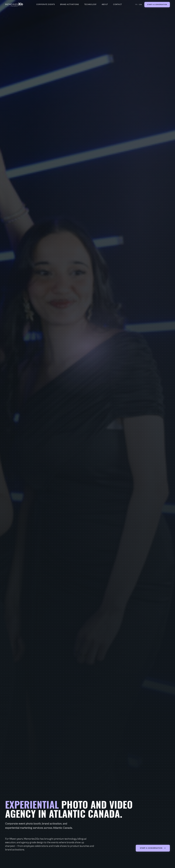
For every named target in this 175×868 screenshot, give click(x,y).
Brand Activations (70, 5)
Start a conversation (157, 5)
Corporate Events (46, 5)
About (105, 5)
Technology (90, 5)
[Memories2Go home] (14, 5)
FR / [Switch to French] (139, 5)
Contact (118, 5)
